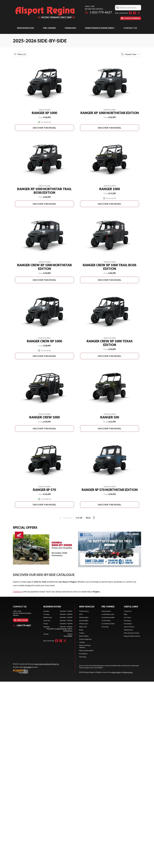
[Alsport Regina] (45, 12)
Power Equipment (85, 639)
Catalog (82, 642)
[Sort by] (131, 54)
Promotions (83, 654)
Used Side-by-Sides (108, 624)
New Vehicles (87, 607)
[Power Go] (36, 671)
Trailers (82, 633)
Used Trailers (106, 620)
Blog (125, 614)
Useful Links (131, 607)
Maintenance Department (100, 28)
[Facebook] (130, 13)
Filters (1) (20, 54)
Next (91, 518)
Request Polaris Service (132, 636)
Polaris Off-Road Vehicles (85, 646)
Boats (81, 630)
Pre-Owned (50, 28)
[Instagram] (134, 13)
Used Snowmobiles (108, 617)
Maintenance (128, 630)
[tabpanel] (58, 624)
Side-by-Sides (84, 617)
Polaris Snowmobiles (86, 651)
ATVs (81, 614)
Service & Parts (129, 627)
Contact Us (130, 28)
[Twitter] (139, 13)
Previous (65, 518)
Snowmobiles (84, 620)
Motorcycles (84, 624)
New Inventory (26, 28)
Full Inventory (84, 611)
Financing (70, 28)
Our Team (127, 617)
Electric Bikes (84, 636)
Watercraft (83, 627)
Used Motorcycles (108, 614)
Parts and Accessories (132, 633)
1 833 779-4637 (98, 12)
